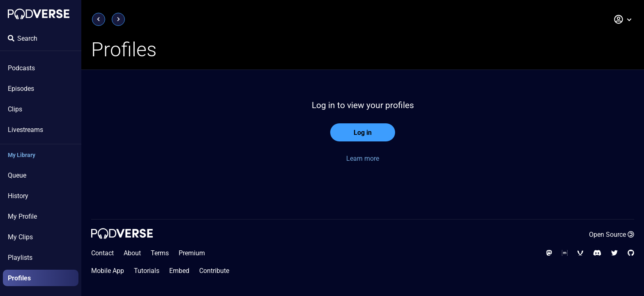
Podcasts (21, 68)
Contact (102, 253)
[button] (623, 19)
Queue (17, 175)
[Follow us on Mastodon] (549, 253)
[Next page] (118, 19)
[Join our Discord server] (597, 253)
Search (23, 38)
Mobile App (108, 271)
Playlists (20, 258)
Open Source (612, 235)
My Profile (22, 216)
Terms (160, 253)
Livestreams (25, 130)
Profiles (19, 278)
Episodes (21, 89)
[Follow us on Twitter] (614, 253)
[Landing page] (39, 14)
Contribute (214, 271)
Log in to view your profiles (363, 105)
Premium (192, 253)
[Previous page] (99, 19)
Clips (15, 109)
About (132, 253)
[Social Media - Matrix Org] (565, 253)
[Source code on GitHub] (631, 253)
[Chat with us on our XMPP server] (580, 253)
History (18, 196)
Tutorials (147, 271)
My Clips (20, 237)
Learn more (363, 158)
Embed (179, 271)
